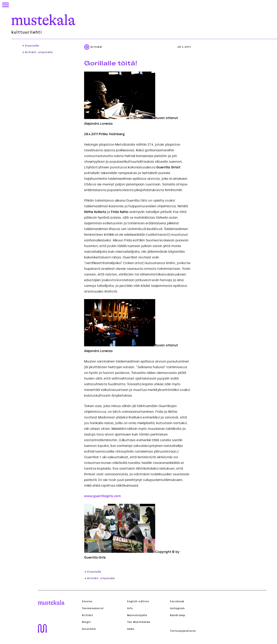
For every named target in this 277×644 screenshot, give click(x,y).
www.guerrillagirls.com (102, 496)
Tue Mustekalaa (139, 622)
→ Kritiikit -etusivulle (37, 52)
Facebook (177, 601)
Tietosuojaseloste (183, 631)
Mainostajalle (137, 615)
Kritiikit (88, 615)
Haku (131, 629)
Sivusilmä (89, 629)
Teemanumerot (93, 608)
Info (130, 608)
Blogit (86, 622)
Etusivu (87, 601)
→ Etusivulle (31, 46)
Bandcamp (178, 615)
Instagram (177, 608)
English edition (138, 601)
